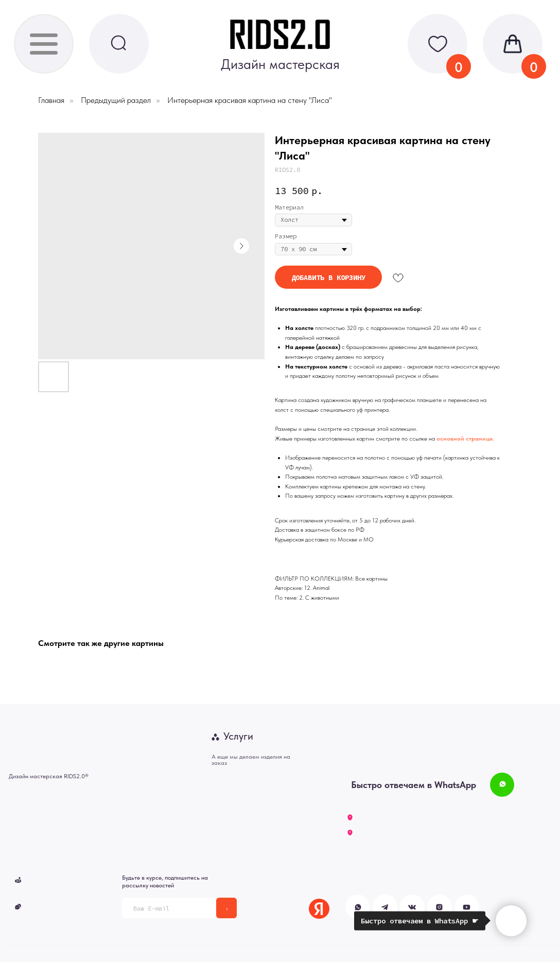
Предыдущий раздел (116, 100)
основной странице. (465, 439)
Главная (51, 100)
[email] (169, 908)
